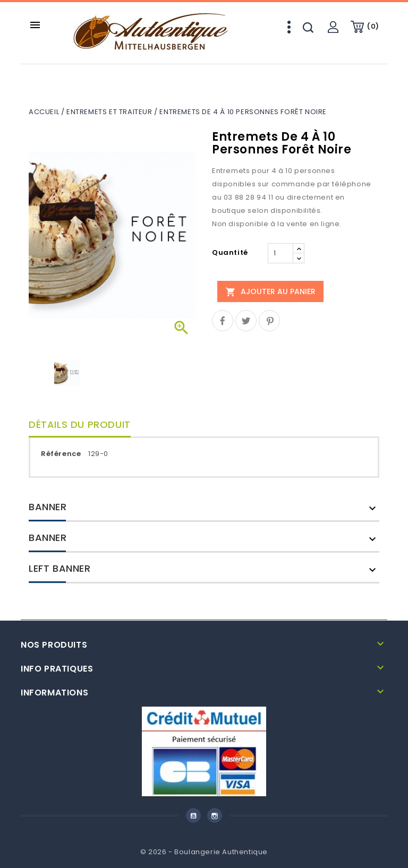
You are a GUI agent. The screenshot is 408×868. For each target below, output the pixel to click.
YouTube (194, 815)
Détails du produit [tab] (80, 424)
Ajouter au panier (270, 291)
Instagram (215, 815)
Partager (223, 321)
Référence (61, 454)
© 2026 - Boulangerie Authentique (204, 852)
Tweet (246, 321)
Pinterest (269, 321)
